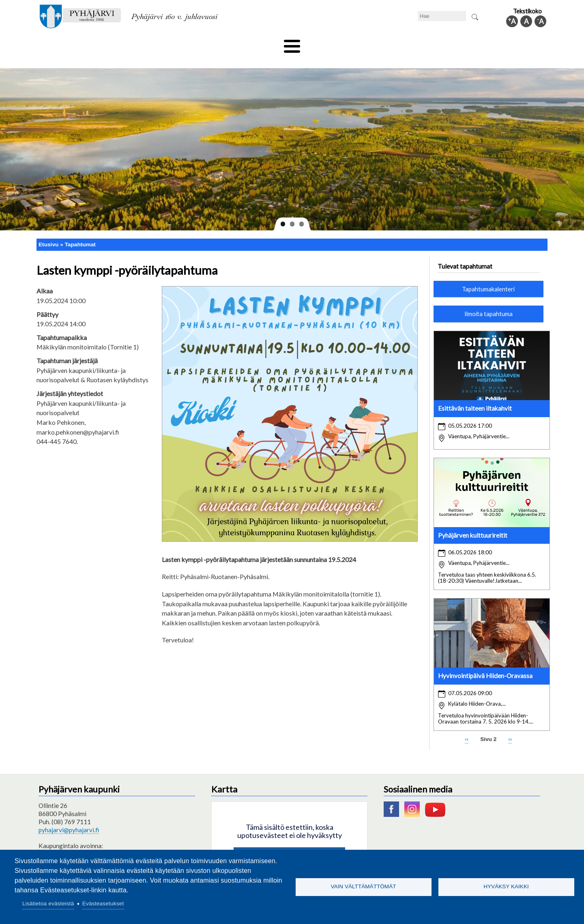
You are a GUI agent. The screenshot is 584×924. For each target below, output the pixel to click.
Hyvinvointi (293, 43)
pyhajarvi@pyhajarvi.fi (69, 816)
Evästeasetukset (103, 904)
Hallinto (430, 43)
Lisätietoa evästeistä (48, 904)
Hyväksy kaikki (506, 886)
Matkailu (336, 43)
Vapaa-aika (246, 43)
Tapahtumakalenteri (488, 275)
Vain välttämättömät (363, 886)
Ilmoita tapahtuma (488, 300)
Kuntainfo (470, 43)
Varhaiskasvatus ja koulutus (179, 43)
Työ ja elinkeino (384, 43)
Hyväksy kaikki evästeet (289, 843)
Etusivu (48, 231)
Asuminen (113, 43)
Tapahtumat (80, 231)
